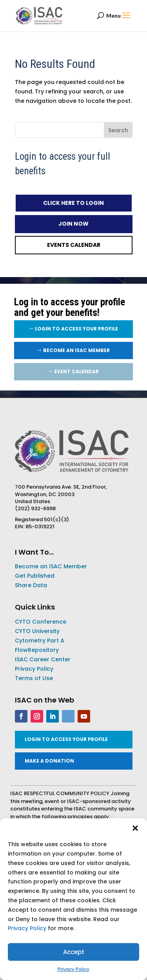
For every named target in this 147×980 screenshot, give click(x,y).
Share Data (31, 585)
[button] (135, 828)
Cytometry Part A (40, 641)
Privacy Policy (27, 928)
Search (118, 130)
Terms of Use (34, 678)
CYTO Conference (41, 622)
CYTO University (37, 631)
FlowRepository (37, 650)
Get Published (35, 576)
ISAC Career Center (43, 659)
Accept (74, 952)
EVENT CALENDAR (76, 371)
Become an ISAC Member (76, 350)
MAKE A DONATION (49, 761)
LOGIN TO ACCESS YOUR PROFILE (76, 329)
